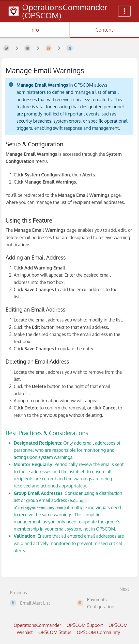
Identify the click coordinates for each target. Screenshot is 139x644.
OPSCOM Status (55, 632)
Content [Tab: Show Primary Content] (104, 30)
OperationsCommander (37, 625)
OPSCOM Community (98, 632)
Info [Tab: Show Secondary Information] (35, 30)
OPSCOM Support (85, 625)
